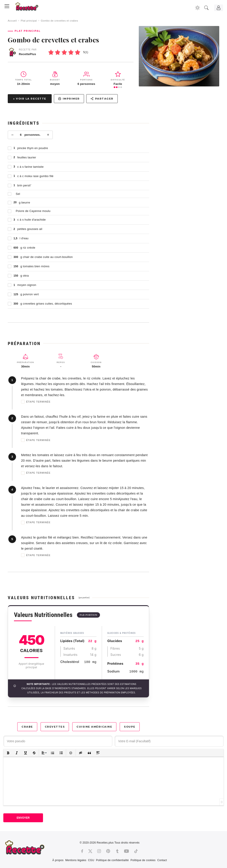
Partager (102, 99)
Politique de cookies (143, 860)
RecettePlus (27, 54)
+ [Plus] (48, 135)
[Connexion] (219, 8)
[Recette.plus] (30, 8)
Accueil (12, 21)
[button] (8, 753)
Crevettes (55, 727)
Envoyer (23, 818)
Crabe (27, 727)
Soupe (130, 727)
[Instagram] (99, 851)
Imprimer (69, 99)
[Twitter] (90, 851)
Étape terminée (36, 402)
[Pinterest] (108, 851)
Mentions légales (76, 860)
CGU (91, 860)
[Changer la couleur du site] (198, 8)
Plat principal (29, 21)
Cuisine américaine (94, 727)
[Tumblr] (117, 851)
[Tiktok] (136, 851)
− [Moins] (13, 135)
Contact (162, 860)
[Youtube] (126, 851)
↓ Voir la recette (30, 99)
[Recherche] (206, 8)
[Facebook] (82, 851)
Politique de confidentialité (112, 860)
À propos (58, 860)
